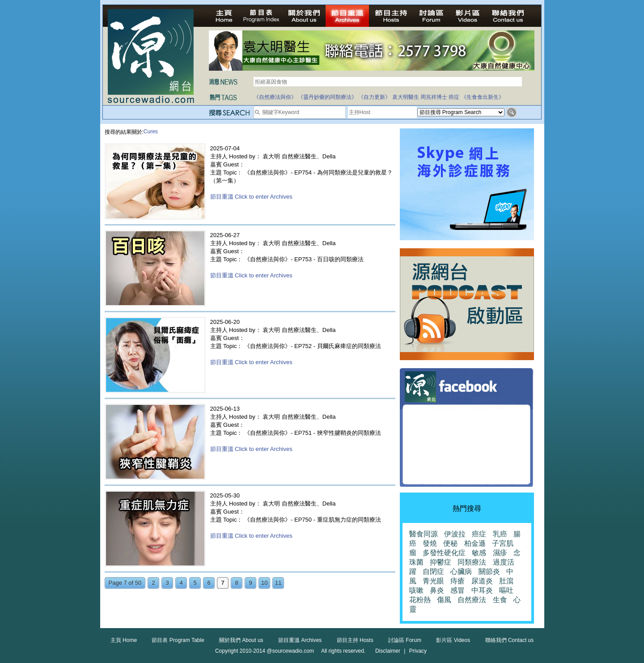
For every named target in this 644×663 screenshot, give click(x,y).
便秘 (450, 543)
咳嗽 (416, 590)
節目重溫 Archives (300, 640)
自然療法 (472, 600)
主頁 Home (124, 640)
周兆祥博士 (434, 97)
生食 (500, 600)
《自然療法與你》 (275, 97)
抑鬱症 (441, 562)
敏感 (479, 553)
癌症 (454, 97)
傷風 (444, 600)
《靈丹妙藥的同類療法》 (327, 97)
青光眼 (433, 581)
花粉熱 (420, 600)
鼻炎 (437, 590)
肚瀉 (506, 581)
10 (264, 583)
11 (278, 583)
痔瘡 (458, 581)
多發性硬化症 (444, 553)
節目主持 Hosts (355, 640)
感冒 (458, 590)
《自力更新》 (374, 97)
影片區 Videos (453, 640)
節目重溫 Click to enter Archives (251, 197)
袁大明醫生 (406, 97)
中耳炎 (482, 590)
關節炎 (489, 572)
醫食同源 (424, 534)
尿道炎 (482, 581)
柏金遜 (475, 543)
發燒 (430, 543)
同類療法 (472, 562)
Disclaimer (388, 651)
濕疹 (500, 553)
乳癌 (500, 534)
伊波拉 (455, 534)
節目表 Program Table (178, 640)
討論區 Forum (405, 640)
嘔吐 (506, 590)
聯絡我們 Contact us (510, 640)
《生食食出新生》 (483, 97)
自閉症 (433, 572)
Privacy (418, 651)
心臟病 (461, 572)
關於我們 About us (241, 640)
